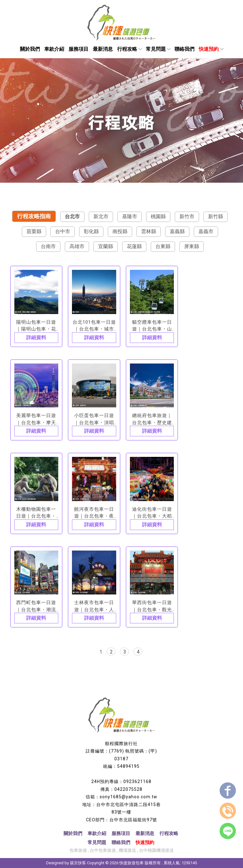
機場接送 (127, 850)
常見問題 (158, 49)
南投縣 (120, 231)
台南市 (48, 246)
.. (162, 863)
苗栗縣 (34, 231)
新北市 (101, 216)
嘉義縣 (177, 231)
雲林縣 (149, 231)
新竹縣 (216, 216)
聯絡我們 (184, 49)
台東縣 (163, 246)
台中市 (63, 231)
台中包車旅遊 (103, 850)
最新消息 (103, 49)
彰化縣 (91, 231)
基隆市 (130, 216)
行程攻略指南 (34, 216)
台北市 (72, 216)
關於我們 (30, 49)
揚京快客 (78, 863)
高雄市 (77, 246)
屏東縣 (192, 246)
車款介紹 (54, 49)
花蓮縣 (134, 246)
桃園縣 (158, 216)
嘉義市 (206, 231)
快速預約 (211, 49)
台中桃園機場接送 (156, 850)
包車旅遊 (78, 850)
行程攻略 (129, 49)
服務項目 (79, 49)
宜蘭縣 (106, 246)
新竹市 (187, 216)
